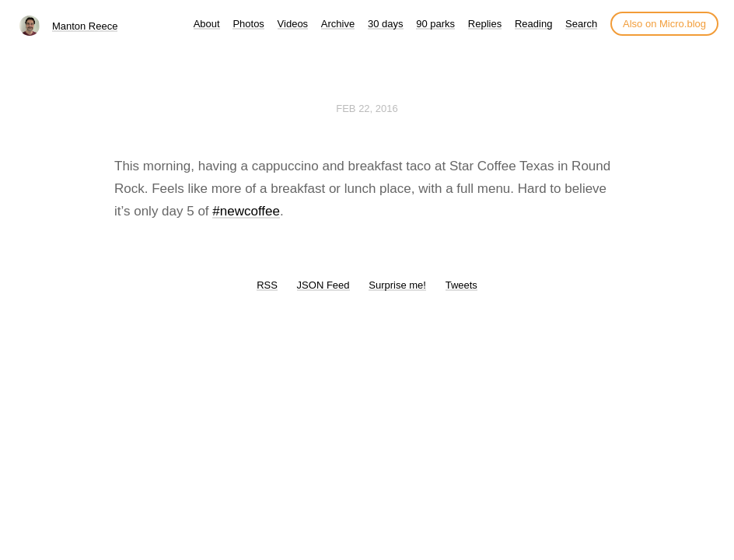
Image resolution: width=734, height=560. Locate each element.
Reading (533, 24)
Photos (248, 24)
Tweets (461, 285)
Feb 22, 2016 (367, 108)
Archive (338, 24)
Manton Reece (85, 26)
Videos (293, 24)
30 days (386, 24)
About (207, 24)
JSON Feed (323, 285)
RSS (267, 285)
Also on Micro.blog (664, 24)
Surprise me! (397, 285)
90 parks (435, 24)
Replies (485, 24)
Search (581, 24)
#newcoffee (246, 211)
